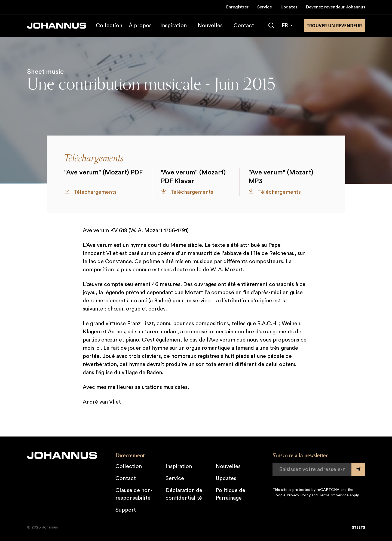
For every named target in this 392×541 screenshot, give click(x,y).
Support (126, 510)
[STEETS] (359, 527)
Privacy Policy (299, 495)
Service (265, 7)
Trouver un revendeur (334, 26)
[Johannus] (57, 26)
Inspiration (174, 26)
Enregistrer (237, 7)
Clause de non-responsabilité (134, 494)
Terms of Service (334, 495)
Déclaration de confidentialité (184, 494)
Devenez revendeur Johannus (336, 7)
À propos (140, 26)
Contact (244, 26)
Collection (109, 26)
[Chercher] (271, 26)
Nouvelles (210, 26)
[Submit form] (358, 469)
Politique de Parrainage (230, 494)
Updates (289, 7)
